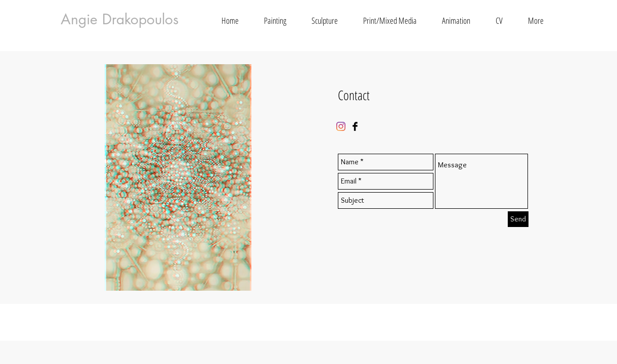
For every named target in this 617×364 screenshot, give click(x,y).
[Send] (518, 219)
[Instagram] (341, 126)
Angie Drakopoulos (120, 19)
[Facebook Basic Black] (355, 126)
